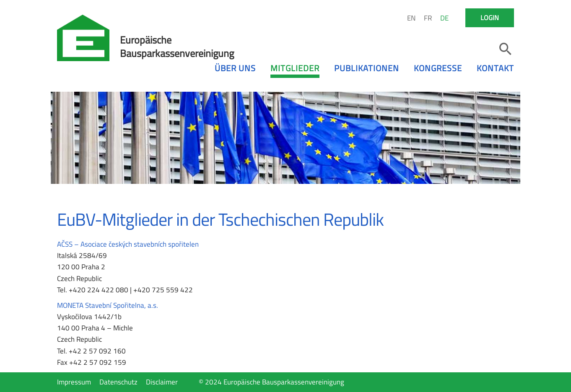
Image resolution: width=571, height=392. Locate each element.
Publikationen (367, 68)
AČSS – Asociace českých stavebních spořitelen (128, 244)
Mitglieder (295, 68)
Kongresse (438, 68)
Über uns (235, 68)
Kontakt (495, 68)
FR (428, 18)
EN (411, 18)
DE (444, 18)
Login (490, 18)
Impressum (74, 382)
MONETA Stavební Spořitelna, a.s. (108, 305)
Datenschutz (118, 382)
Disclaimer (162, 382)
